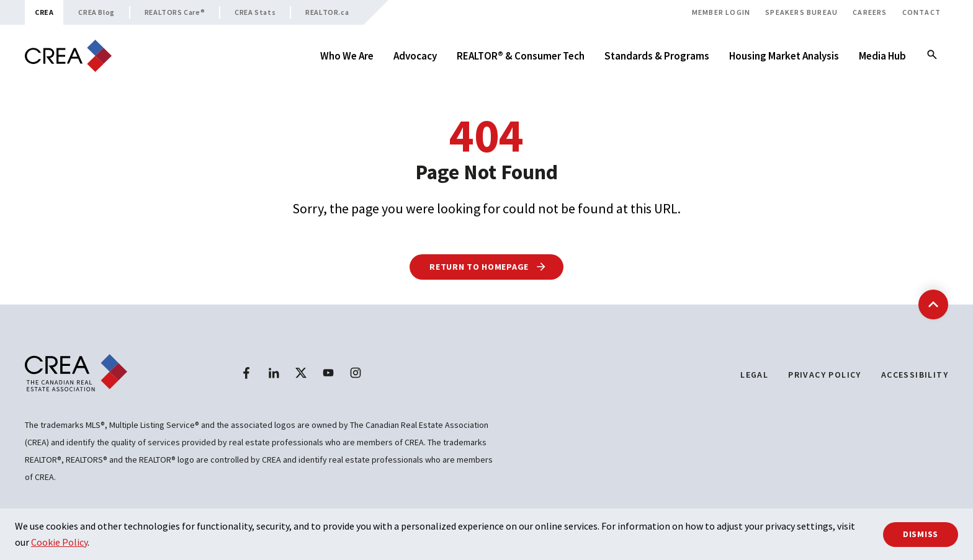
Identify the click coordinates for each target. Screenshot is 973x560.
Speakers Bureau (801, 12)
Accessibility (915, 375)
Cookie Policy (59, 542)
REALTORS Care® (175, 12)
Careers (870, 12)
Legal (754, 375)
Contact (921, 12)
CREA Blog (96, 12)
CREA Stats (255, 12)
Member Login (721, 12)
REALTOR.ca (327, 12)
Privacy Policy (825, 375)
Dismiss (921, 534)
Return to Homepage (488, 267)
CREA (44, 12)
